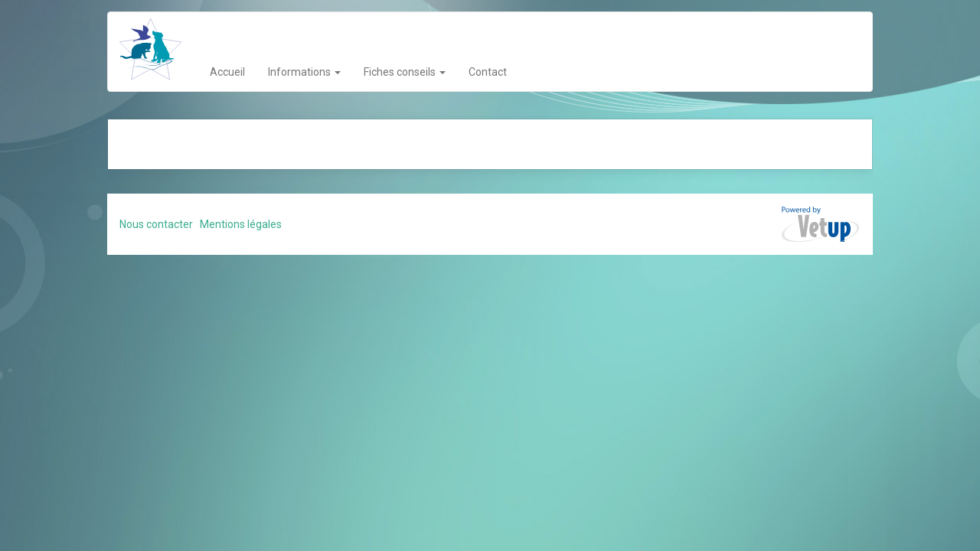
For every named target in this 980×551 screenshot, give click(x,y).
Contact (488, 72)
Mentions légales (241, 224)
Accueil (227, 72)
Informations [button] (304, 72)
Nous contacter (156, 224)
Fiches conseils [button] (405, 72)
